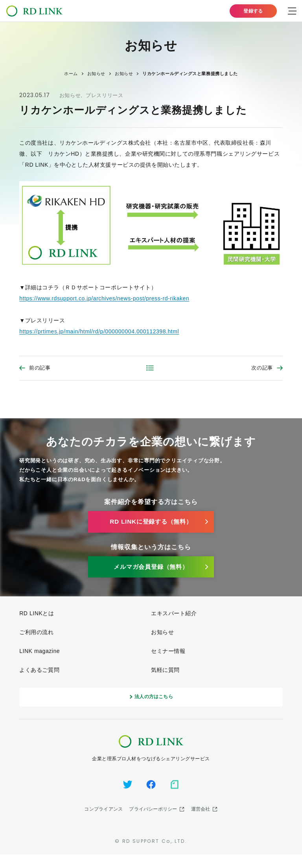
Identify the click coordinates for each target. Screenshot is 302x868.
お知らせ (70, 95)
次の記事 (262, 369)
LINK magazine (40, 660)
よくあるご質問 (39, 679)
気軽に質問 (165, 679)
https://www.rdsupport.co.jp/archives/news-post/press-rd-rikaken (104, 298)
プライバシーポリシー (153, 823)
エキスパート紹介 (174, 622)
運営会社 (201, 823)
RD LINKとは (37, 622)
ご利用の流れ (36, 641)
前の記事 (40, 369)
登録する (253, 11)
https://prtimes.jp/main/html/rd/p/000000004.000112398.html (99, 331)
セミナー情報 (168, 660)
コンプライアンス (103, 823)
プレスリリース (105, 95)
